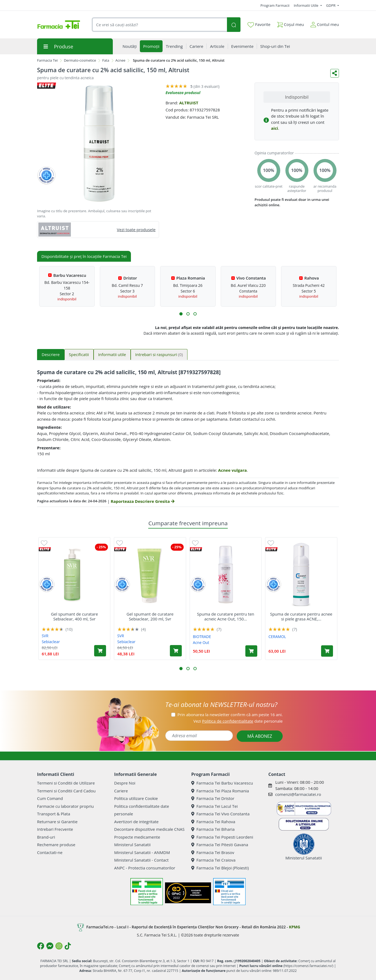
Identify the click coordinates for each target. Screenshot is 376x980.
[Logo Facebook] (41, 946)
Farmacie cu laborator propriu (65, 806)
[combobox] (159, 25)
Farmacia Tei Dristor (213, 798)
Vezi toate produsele (136, 230)
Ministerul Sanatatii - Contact (141, 860)
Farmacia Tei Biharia (213, 829)
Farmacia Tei (47, 60)
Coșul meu (291, 23)
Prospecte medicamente (137, 837)
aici (275, 128)
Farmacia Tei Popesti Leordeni (222, 837)
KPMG (294, 927)
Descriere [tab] (51, 354)
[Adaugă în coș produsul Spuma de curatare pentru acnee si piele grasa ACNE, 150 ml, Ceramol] (327, 651)
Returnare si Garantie (57, 822)
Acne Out (201, 642)
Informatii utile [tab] (112, 354)
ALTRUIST (189, 103)
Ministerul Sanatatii (132, 845)
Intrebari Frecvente (55, 829)
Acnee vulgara (232, 470)
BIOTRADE (202, 637)
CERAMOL (277, 637)
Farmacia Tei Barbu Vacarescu (222, 783)
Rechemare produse (56, 845)
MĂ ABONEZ (260, 736)
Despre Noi (125, 783)
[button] (181, 314)
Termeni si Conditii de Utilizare (66, 783)
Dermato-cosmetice (80, 60)
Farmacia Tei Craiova (213, 860)
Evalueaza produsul (183, 93)
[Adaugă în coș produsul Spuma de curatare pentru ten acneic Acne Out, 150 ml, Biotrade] (251, 651)
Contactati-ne (50, 852)
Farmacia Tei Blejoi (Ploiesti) (220, 868)
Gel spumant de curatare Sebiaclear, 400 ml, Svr (74, 616)
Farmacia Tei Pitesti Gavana (220, 845)
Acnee (121, 60)
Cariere (121, 791)
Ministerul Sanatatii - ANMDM (142, 852)
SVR (45, 636)
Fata (106, 60)
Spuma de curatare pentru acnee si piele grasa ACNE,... (301, 616)
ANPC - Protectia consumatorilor (145, 868)
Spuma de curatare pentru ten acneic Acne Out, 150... (226, 616)
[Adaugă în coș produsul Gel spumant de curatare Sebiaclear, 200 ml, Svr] (176, 651)
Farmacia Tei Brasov (213, 852)
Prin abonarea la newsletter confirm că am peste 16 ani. (230, 715)
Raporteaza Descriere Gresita (142, 501)
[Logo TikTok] (68, 946)
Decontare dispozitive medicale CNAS (149, 829)
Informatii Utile (306, 5)
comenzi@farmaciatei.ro (298, 794)
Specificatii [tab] (79, 354)
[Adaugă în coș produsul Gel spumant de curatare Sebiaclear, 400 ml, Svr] (100, 651)
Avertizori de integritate (136, 822)
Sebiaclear (51, 642)
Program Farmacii (275, 5)
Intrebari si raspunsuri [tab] (159, 354)
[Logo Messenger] (50, 946)
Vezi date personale (238, 721)
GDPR (331, 5)
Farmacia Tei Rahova (213, 822)
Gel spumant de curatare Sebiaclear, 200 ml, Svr (150, 616)
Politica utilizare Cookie (136, 798)
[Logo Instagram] (59, 946)
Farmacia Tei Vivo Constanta (220, 814)
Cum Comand (50, 798)
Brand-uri (46, 837)
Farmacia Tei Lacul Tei (215, 806)
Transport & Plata (54, 814)
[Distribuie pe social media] (335, 73)
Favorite (259, 25)
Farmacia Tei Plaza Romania (220, 791)
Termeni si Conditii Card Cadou (66, 791)
